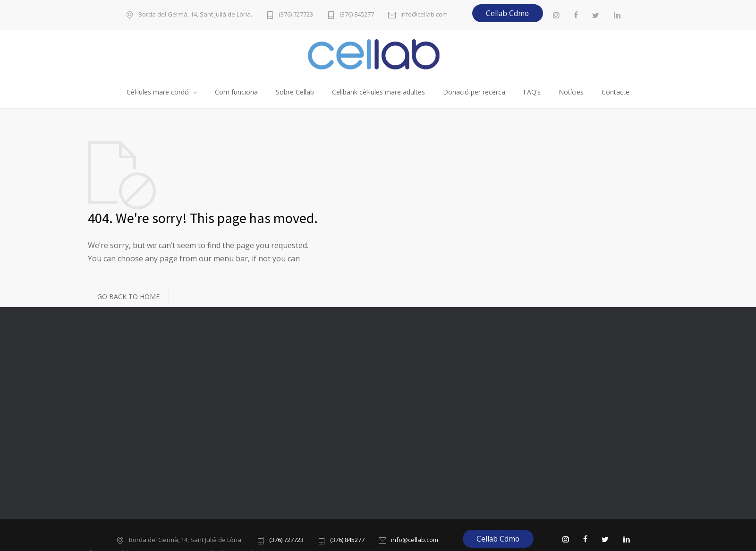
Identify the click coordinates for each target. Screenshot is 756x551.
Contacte (616, 92)
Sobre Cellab (295, 92)
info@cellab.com (424, 15)
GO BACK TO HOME (128, 297)
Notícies (571, 92)
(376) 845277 (357, 15)
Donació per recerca (474, 92)
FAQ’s (532, 92)
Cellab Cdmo (507, 13)
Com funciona (236, 92)
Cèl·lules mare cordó (158, 92)
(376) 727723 (296, 15)
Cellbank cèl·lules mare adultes (378, 92)
